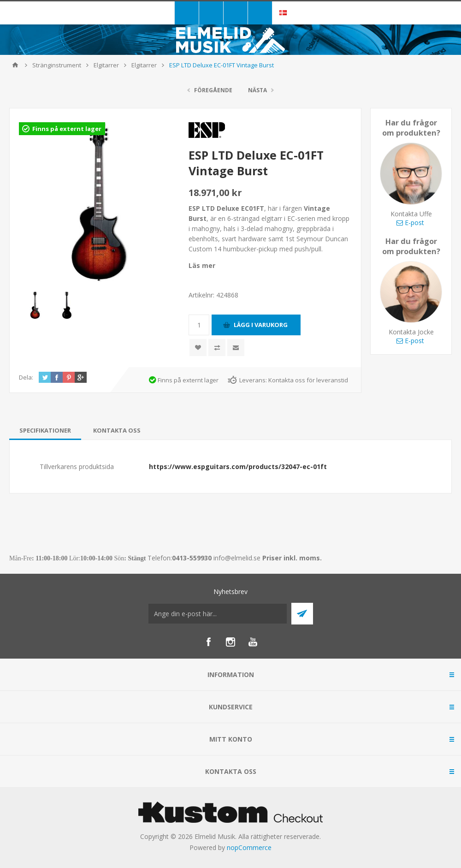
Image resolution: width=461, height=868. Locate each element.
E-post (410, 223)
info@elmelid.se (237, 558)
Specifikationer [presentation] (45, 430)
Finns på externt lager (67, 129)
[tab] (45, 430)
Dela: (26, 377)
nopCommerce (249, 847)
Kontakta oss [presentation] (117, 430)
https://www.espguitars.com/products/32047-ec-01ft (238, 467)
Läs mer (202, 265)
